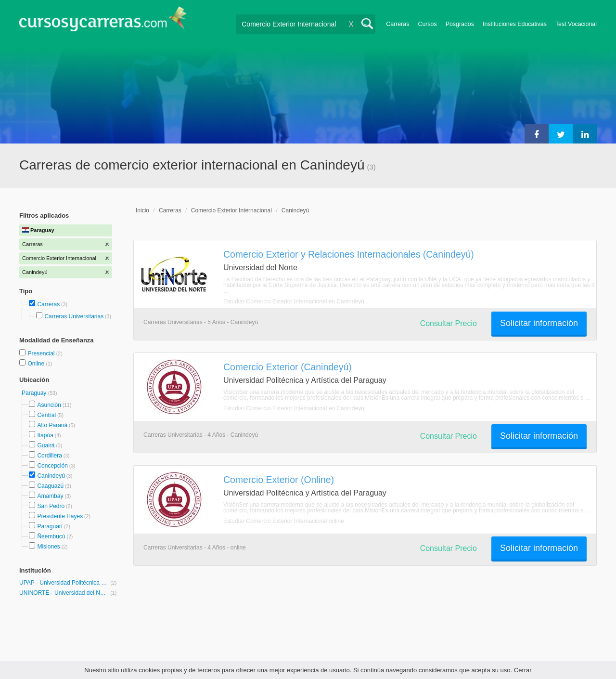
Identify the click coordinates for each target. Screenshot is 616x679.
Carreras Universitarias (74, 316)
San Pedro (51, 506)
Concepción (52, 466)
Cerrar (523, 670)
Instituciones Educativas (515, 24)
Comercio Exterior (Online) (279, 480)
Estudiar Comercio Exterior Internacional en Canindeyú (294, 301)
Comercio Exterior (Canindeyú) (288, 367)
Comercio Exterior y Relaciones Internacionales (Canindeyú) (349, 254)
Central (46, 415)
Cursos (427, 24)
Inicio (142, 210)
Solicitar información (539, 323)
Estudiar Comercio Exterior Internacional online (284, 521)
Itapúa (45, 435)
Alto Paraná (52, 425)
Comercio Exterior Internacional (231, 210)
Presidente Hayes (60, 516)
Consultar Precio (449, 323)
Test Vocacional (576, 24)
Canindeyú (51, 476)
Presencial (42, 353)
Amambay (50, 496)
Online (37, 364)
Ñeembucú (51, 536)
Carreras (398, 24)
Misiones (48, 547)
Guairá (46, 445)
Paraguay (35, 393)
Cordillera (49, 456)
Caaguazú (50, 486)
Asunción (49, 405)
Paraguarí (50, 526)
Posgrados (460, 24)
